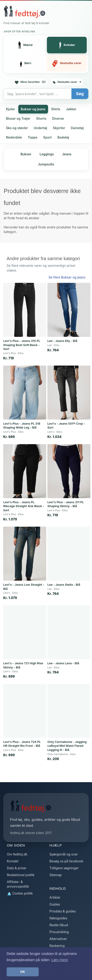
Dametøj (77, 128)
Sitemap (56, 875)
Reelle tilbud (59, 925)
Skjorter (59, 128)
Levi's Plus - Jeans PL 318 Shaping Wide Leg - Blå (22, 426)
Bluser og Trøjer (18, 118)
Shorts (41, 118)
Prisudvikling (59, 932)
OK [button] (23, 972)
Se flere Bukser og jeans (67, 277)
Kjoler (11, 109)
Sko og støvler (17, 128)
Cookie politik (20, 893)
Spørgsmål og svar (64, 854)
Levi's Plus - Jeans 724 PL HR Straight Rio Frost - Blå (22, 744)
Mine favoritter (30, 82)
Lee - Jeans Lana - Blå (63, 663)
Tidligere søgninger (64, 868)
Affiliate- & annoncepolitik (18, 884)
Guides (55, 904)
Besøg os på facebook (66, 861)
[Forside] (24, 12)
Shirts (56, 109)
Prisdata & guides (63, 911)
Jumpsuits (46, 164)
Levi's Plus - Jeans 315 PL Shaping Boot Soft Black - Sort (22, 345)
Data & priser (17, 868)
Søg (80, 94)
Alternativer (58, 939)
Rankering (57, 946)
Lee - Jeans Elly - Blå (62, 341)
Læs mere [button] (60, 960)
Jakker (71, 109)
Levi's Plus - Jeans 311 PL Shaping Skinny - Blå (66, 504)
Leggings (47, 154)
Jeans (67, 154)
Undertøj (40, 128)
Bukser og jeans (33, 109)
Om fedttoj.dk (17, 854)
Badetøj (63, 137)
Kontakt (13, 861)
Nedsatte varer (67, 82)
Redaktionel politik (21, 875)
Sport (47, 137)
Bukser (26, 154)
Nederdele (14, 137)
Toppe (32, 137)
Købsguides (58, 918)
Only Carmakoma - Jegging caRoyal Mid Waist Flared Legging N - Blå (67, 746)
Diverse (58, 118)
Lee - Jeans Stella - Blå (64, 585)
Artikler (55, 897)
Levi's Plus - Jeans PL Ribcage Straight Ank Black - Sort (24, 506)
